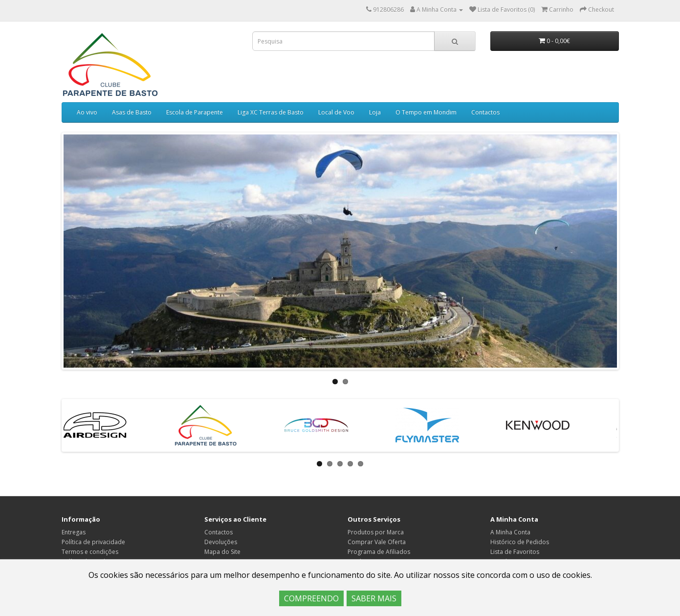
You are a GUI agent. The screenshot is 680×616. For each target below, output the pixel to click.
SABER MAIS (374, 598)
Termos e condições (90, 552)
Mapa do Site (222, 552)
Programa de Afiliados (379, 552)
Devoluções (221, 542)
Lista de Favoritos (515, 552)
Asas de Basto (132, 112)
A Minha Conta (510, 532)
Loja (375, 112)
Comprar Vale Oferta (377, 542)
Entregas (74, 532)
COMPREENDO (311, 598)
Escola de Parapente (195, 112)
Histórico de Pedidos (520, 542)
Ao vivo (87, 112)
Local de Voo (336, 112)
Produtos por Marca (376, 532)
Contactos (485, 112)
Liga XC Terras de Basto (271, 112)
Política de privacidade (93, 542)
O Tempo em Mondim (426, 112)
